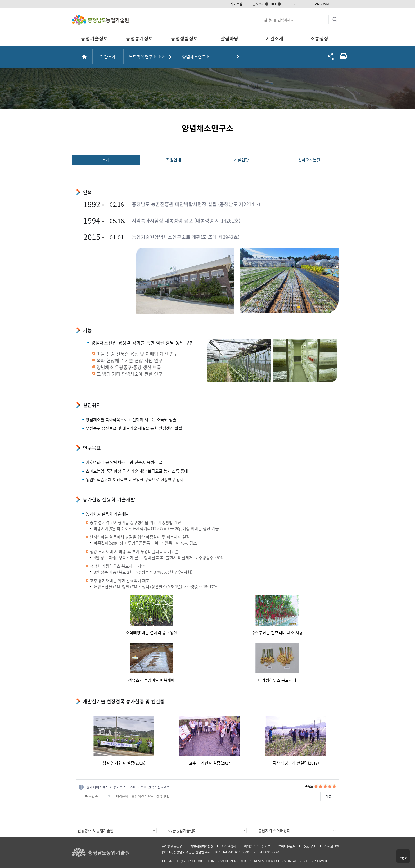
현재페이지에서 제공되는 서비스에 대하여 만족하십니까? (128, 787)
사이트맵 (236, 4)
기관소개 (274, 39)
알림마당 (229, 39)
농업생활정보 (184, 39)
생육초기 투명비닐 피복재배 (151, 680)
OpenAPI (310, 846)
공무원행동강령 (172, 846)
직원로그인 (332, 846)
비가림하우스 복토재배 (277, 680)
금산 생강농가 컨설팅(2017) (296, 763)
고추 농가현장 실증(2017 (209, 763)
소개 (106, 160)
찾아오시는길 (309, 160)
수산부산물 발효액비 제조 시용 (277, 632)
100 (273, 4)
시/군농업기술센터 (182, 830)
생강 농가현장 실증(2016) (124, 763)
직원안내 (174, 160)
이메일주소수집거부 (257, 846)
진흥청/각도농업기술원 (96, 830)
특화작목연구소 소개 (147, 57)
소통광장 (319, 39)
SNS (294, 4)
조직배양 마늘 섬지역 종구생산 (151, 632)
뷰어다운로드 (287, 846)
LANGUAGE (322, 4)
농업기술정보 (94, 39)
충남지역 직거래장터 (274, 830)
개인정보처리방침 (202, 846)
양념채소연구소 (196, 57)
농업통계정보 (139, 39)
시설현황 (241, 160)
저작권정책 (229, 846)
